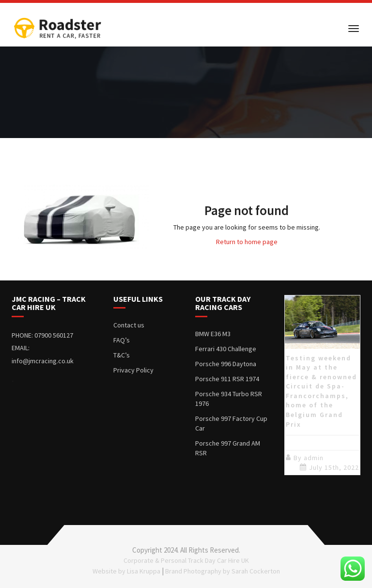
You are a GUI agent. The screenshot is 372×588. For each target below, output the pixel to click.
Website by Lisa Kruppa (126, 571)
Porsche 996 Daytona (226, 364)
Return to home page (247, 242)
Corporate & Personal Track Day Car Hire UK (186, 560)
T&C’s (122, 355)
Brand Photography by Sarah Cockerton (223, 571)
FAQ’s (122, 340)
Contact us (129, 325)
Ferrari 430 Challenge (226, 349)
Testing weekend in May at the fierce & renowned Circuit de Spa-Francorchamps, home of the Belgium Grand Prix (322, 391)
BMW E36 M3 (213, 334)
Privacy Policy (133, 370)
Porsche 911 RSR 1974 (227, 379)
